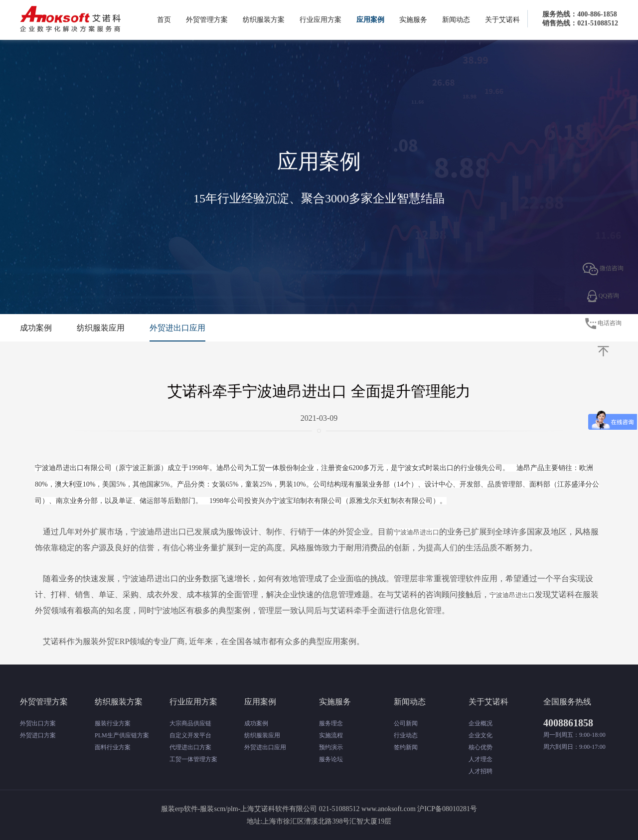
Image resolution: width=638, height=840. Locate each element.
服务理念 (331, 723)
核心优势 (480, 747)
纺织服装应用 (101, 328)
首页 (164, 20)
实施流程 (331, 735)
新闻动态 (456, 20)
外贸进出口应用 (177, 328)
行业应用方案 (320, 20)
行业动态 (406, 735)
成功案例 (36, 328)
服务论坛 (331, 759)
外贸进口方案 (38, 735)
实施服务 (413, 20)
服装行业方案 (113, 723)
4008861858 (568, 723)
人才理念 (480, 759)
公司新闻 (406, 723)
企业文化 (480, 735)
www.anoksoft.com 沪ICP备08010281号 (419, 809)
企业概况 (480, 723)
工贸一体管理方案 (193, 759)
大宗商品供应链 (190, 723)
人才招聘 (480, 771)
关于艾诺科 (502, 20)
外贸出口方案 (38, 723)
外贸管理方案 (207, 20)
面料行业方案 (113, 747)
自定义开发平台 (190, 735)
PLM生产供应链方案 (122, 735)
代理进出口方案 (190, 747)
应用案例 (370, 20)
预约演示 (331, 747)
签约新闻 (406, 747)
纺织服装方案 (264, 20)
